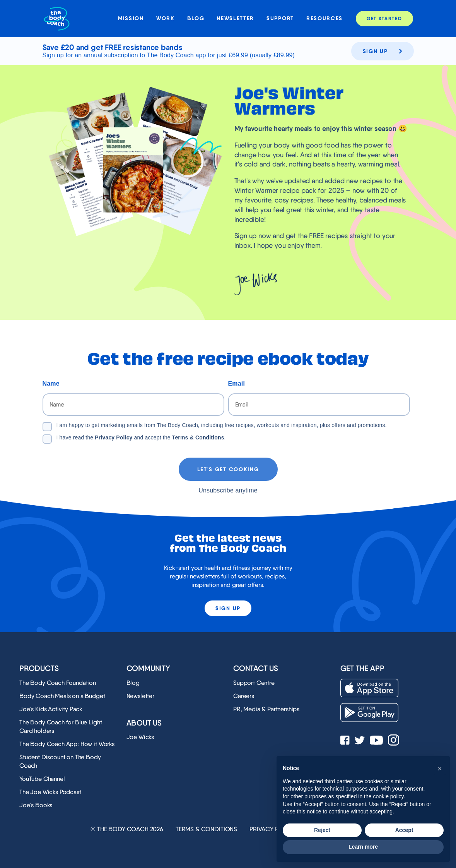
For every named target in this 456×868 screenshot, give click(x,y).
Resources (324, 18)
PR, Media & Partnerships (266, 709)
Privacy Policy (114, 437)
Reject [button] (322, 830)
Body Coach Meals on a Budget (62, 696)
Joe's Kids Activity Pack (51, 709)
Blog (196, 18)
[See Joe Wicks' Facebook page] (345, 741)
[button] (440, 769)
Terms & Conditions (198, 437)
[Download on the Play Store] (369, 713)
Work (166, 18)
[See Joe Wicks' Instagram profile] (394, 741)
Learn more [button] (363, 847)
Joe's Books (36, 805)
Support (280, 18)
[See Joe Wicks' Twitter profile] (360, 741)
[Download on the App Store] (369, 688)
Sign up (383, 51)
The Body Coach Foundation (58, 683)
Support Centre (254, 683)
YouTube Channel (42, 779)
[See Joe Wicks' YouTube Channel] (377, 741)
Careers (244, 696)
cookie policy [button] (388, 796)
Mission (131, 18)
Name (51, 383)
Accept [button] (404, 830)
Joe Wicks (140, 737)
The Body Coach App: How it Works (67, 744)
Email (237, 383)
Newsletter (235, 18)
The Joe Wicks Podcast (50, 792)
